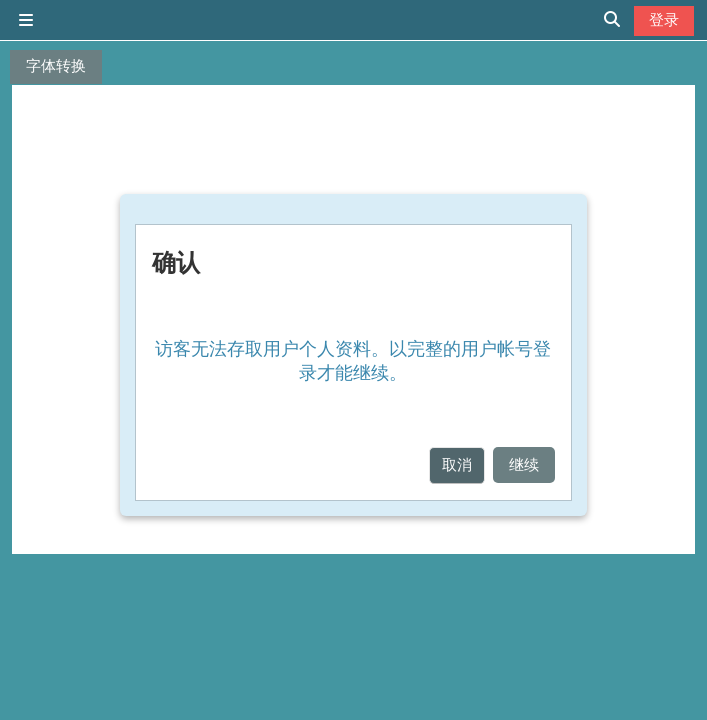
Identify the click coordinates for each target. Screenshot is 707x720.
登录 (664, 19)
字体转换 (56, 65)
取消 (457, 464)
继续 (524, 464)
